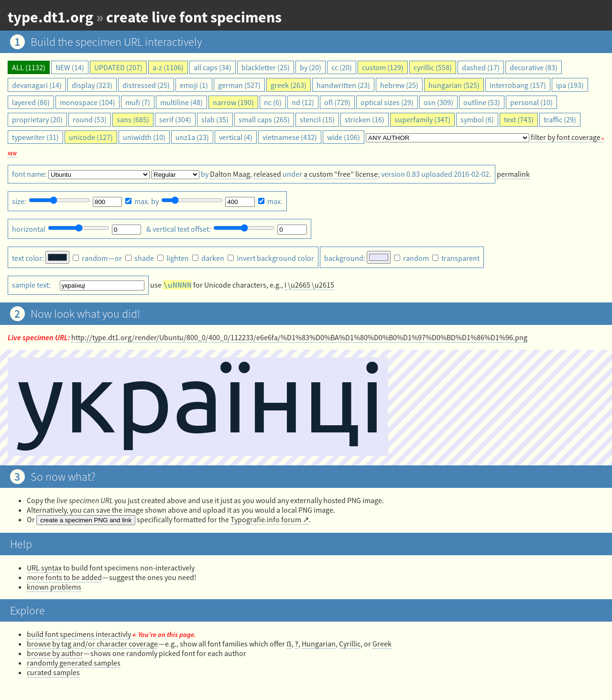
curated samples (53, 672)
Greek (382, 644)
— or (98, 258)
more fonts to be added (64, 577)
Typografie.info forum (266, 519)
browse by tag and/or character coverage (92, 644)
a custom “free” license (341, 174)
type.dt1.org (50, 17)
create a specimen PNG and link (86, 520)
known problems (54, 587)
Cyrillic (350, 644)
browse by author (55, 653)
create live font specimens (194, 17)
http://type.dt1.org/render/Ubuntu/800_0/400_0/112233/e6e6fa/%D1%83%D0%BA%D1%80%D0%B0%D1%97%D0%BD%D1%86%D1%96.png (299, 337)
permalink (513, 174)
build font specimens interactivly (79, 634)
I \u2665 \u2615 (309, 285)
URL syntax (44, 568)
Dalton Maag (230, 174)
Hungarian (319, 644)
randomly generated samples (74, 663)
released (267, 174)
